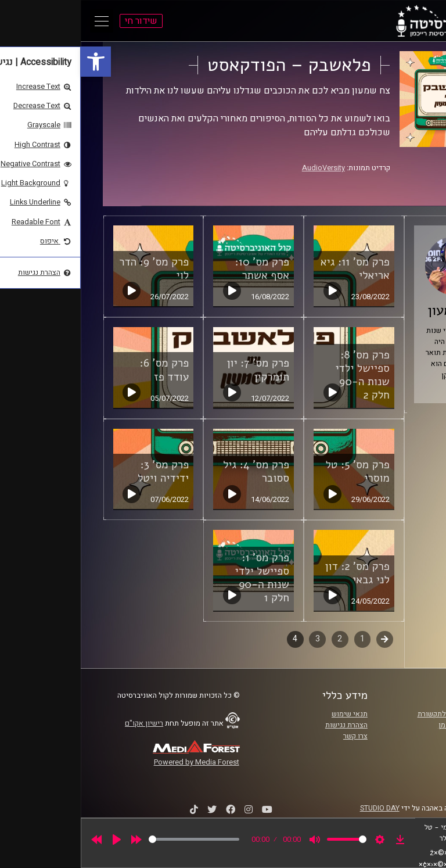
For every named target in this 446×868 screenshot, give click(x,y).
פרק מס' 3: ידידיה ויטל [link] (82, 471)
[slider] (113, 839)
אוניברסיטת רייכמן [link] (386, 725)
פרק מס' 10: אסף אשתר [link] (181, 269)
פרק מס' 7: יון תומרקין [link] (177, 370)
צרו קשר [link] (275, 736)
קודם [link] (304, 639)
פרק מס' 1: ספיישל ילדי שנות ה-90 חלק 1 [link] (181, 578)
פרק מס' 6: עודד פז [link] (84, 370)
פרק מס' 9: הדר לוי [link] (73, 269)
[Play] (36, 840)
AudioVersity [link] (243, 168)
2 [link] (259, 639)
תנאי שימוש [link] (269, 714)
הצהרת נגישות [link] (266, 725)
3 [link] (237, 639)
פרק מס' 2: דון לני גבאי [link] (277, 573)
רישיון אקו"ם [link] (63, 723)
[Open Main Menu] (21, 21)
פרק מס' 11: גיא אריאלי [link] (274, 269)
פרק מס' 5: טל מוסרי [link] (276, 471)
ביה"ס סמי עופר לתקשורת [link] (376, 714)
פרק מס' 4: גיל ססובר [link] (175, 471)
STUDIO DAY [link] (299, 808)
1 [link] (282, 639)
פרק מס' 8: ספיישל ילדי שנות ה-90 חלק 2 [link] (281, 375)
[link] (15, 62)
